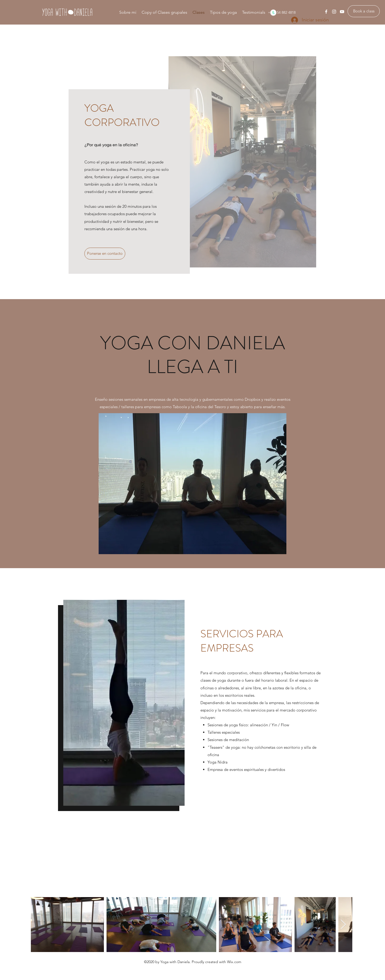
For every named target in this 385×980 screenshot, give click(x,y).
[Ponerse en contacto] (105, 254)
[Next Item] (343, 925)
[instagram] (334, 12)
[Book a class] (364, 11)
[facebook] (326, 12)
